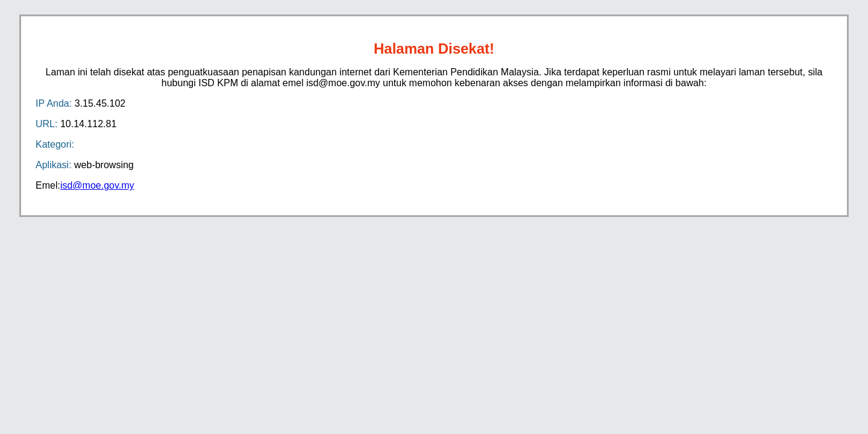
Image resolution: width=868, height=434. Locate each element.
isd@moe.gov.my (97, 185)
